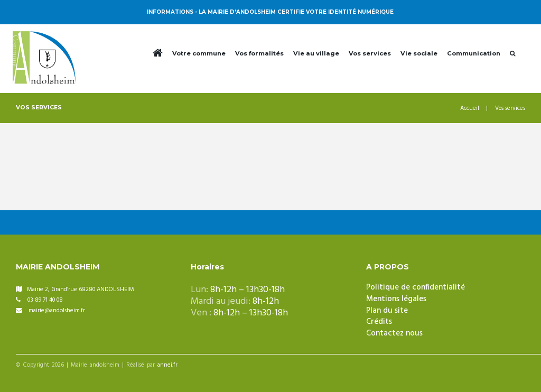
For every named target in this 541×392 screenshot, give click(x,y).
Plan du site (387, 311)
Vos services (370, 53)
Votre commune (199, 53)
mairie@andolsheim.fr (57, 311)
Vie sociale (419, 53)
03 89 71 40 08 (45, 300)
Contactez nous (394, 333)
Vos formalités (259, 53)
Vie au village (316, 53)
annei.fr (167, 365)
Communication (474, 53)
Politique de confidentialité (416, 287)
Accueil (470, 109)
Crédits (379, 322)
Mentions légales (396, 299)
